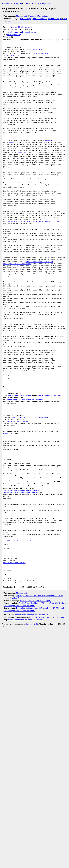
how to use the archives (18, 620)
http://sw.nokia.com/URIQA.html (20, 541)
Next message (26, 19)
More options (43, 16)
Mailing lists (17, 4)
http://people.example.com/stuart (18, 221)
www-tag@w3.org (38, 4)
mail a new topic (42, 615)
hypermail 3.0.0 (32, 624)
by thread (42, 617)
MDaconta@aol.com (29, 32)
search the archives (36, 620)
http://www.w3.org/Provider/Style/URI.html (22, 490)
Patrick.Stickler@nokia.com (20, 27)
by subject (51, 617)
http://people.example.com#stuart (39, 262)
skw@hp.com (12, 32)
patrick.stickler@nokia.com (14, 563)
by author (60, 617)
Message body (22, 16)
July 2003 (50, 4)
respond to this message (24, 615)
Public (26, 4)
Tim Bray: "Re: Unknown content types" (35, 601)
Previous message (40, 19)
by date (34, 617)
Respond (33, 16)
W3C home (6, 4)
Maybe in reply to (55, 19)
